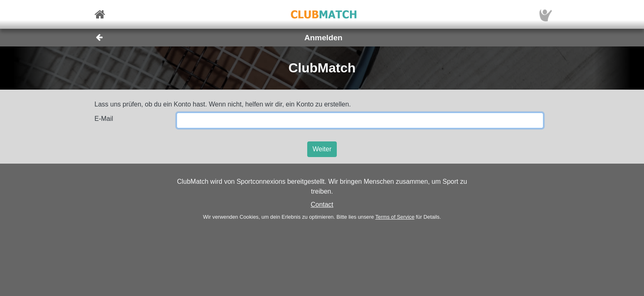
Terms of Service (395, 217)
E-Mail (104, 119)
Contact (322, 205)
